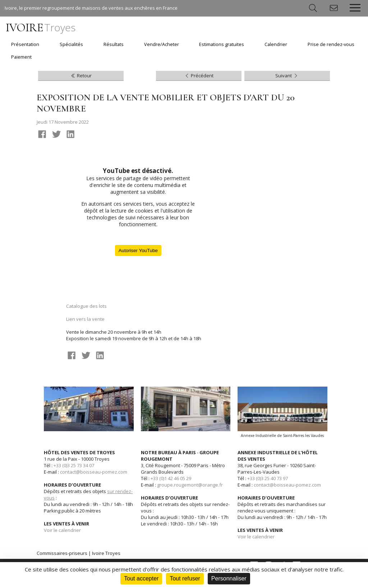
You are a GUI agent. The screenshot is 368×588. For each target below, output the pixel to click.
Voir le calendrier (62, 530)
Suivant (287, 76)
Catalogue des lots (86, 306)
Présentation (25, 44)
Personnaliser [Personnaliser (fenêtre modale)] (229, 578)
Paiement (21, 57)
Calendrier (276, 44)
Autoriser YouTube (138, 250)
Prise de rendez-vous (331, 44)
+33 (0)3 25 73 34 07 (74, 465)
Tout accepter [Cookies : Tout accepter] (141, 578)
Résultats (114, 44)
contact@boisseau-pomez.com (94, 472)
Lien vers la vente (85, 319)
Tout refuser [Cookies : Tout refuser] (185, 578)
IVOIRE (41, 28)
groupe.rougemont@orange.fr (190, 485)
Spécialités (71, 44)
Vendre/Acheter (162, 44)
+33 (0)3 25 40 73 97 (268, 478)
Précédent (199, 76)
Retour (81, 76)
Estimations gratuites (222, 44)
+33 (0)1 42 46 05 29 (171, 478)
